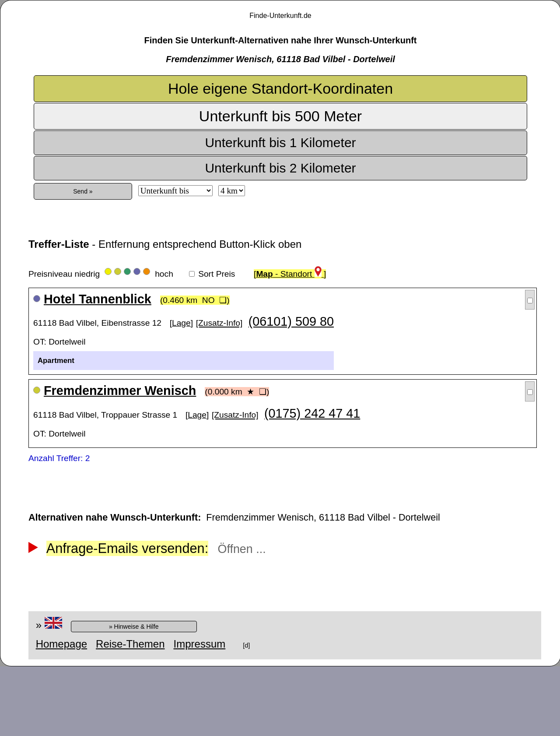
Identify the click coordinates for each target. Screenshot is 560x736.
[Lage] (181, 323)
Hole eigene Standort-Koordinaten (280, 88)
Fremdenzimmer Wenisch (120, 391)
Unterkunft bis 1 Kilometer (280, 143)
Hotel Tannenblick (98, 299)
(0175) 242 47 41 (312, 413)
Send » (83, 191)
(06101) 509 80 (291, 321)
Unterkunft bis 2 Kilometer (280, 168)
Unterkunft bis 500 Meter (280, 116)
